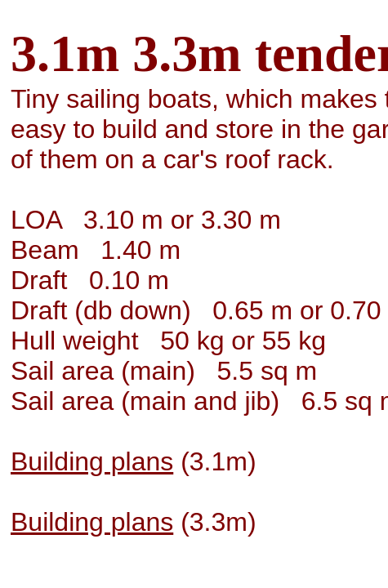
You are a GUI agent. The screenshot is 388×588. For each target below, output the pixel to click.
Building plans (92, 461)
